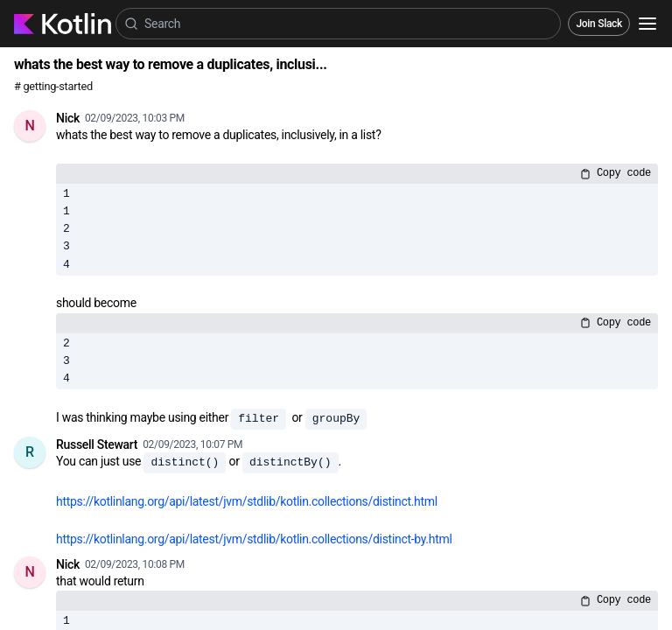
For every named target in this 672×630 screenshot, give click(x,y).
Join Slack (599, 24)
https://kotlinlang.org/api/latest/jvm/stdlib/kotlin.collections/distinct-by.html (254, 539)
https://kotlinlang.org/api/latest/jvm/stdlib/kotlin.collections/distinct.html (247, 501)
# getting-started (53, 86)
